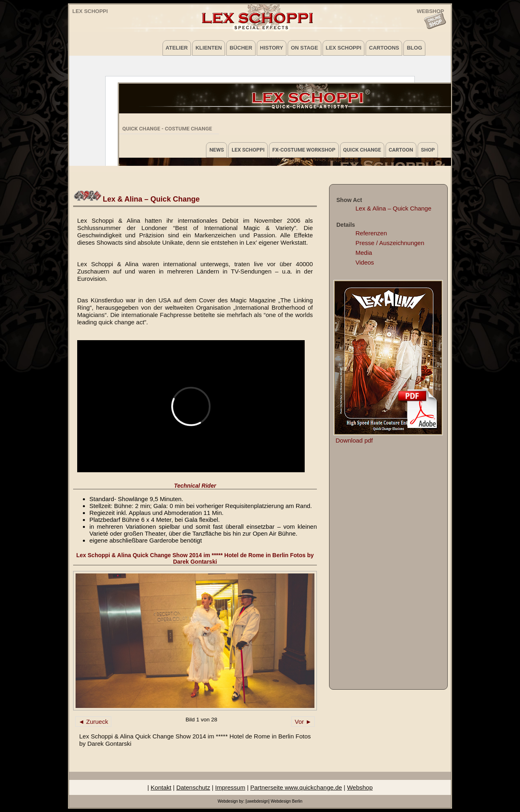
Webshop (360, 787)
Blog (414, 48)
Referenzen (371, 233)
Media (364, 253)
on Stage (304, 48)
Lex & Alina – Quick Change (393, 208)
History (272, 48)
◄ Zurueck (93, 722)
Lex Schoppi (90, 11)
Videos (365, 262)
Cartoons (384, 48)
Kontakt (161, 787)
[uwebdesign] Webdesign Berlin (274, 801)
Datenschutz (193, 787)
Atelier (177, 48)
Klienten (209, 48)
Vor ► (303, 722)
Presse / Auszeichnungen (390, 243)
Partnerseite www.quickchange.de (296, 787)
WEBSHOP (430, 11)
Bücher (241, 48)
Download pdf (354, 440)
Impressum (230, 787)
